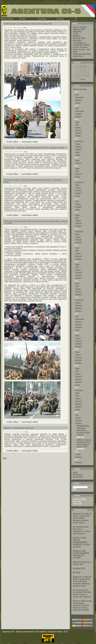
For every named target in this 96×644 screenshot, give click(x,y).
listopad (79, 232)
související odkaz (30, 142)
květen (78, 100)
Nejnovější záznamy (80, 510)
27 (86, 76)
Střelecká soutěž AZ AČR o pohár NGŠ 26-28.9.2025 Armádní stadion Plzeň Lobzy (82, 518)
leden (78, 103)
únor (77, 152)
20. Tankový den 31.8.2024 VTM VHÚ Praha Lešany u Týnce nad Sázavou (82, 593)
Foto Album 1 (79, 43)
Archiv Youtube (80, 47)
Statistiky (77, 32)
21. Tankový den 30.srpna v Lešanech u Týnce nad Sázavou (81, 530)
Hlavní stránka (80, 27)
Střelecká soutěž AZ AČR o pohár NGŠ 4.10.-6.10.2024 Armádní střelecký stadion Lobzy (82, 581)
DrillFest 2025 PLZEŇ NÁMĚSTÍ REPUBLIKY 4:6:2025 (81, 554)
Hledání (76, 483)
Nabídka (77, 36)
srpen (78, 128)
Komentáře (78, 477)
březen (78, 311)
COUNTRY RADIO (81, 45)
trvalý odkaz (12, 142)
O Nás (23, 19)
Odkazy (61, 19)
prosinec (79, 141)
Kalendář (76, 62)
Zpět (5, 458)
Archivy (76, 86)
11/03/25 (82, 80)
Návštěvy (76, 496)
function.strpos (17, 2)
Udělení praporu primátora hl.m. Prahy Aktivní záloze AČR (84, 443)
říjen (77, 122)
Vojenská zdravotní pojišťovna (82, 55)
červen (78, 130)
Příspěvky (77, 475)
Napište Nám (79, 29)
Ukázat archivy (80, 89)
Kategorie (76, 469)
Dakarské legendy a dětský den (82, 563)
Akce (25, 28)
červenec (80, 97)
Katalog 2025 (79, 38)
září (77, 95)
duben (78, 117)
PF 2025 (76, 573)
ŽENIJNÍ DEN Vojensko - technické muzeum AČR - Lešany (84, 430)
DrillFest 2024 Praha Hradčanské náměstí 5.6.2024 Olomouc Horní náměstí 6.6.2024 (82, 605)
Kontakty (43, 19)
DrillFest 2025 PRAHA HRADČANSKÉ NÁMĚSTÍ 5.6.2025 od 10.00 (81, 542)
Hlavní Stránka (7, 19)
